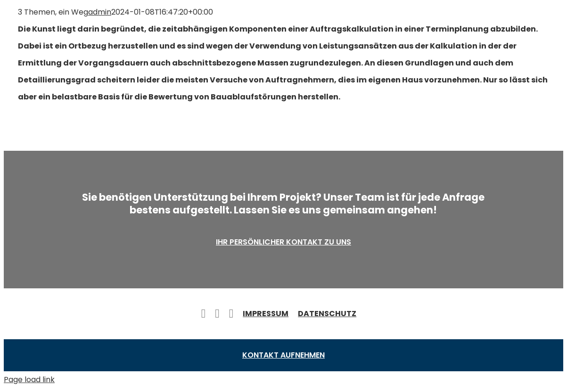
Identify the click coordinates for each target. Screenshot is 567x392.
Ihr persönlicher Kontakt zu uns (283, 242)
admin (100, 12)
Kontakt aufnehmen (283, 355)
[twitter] (217, 314)
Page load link (29, 380)
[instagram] (231, 314)
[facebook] (204, 314)
